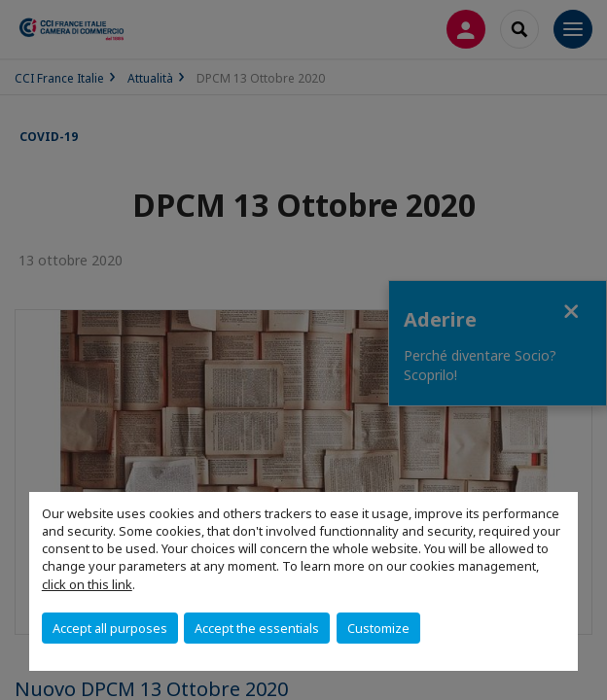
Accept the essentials (257, 628)
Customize (378, 628)
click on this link (87, 584)
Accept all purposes (110, 628)
